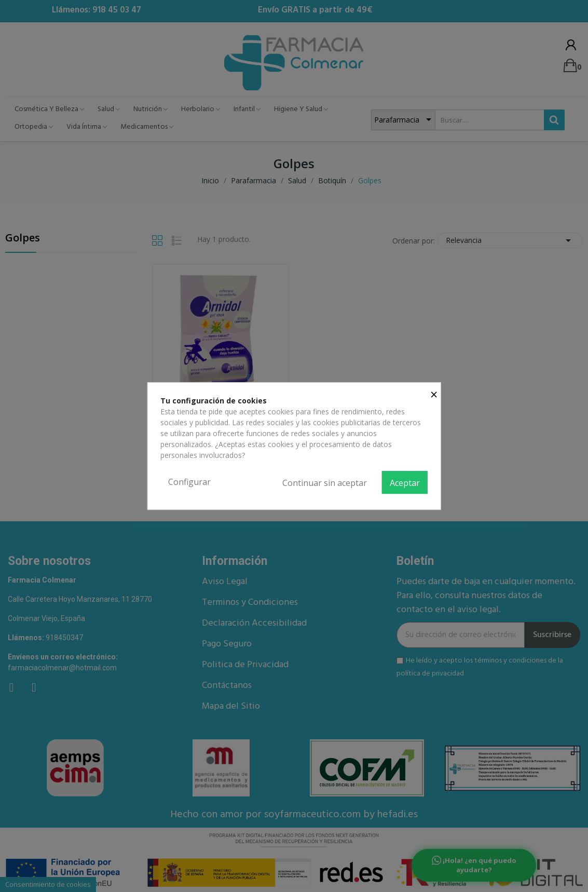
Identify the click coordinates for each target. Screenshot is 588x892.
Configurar (189, 482)
